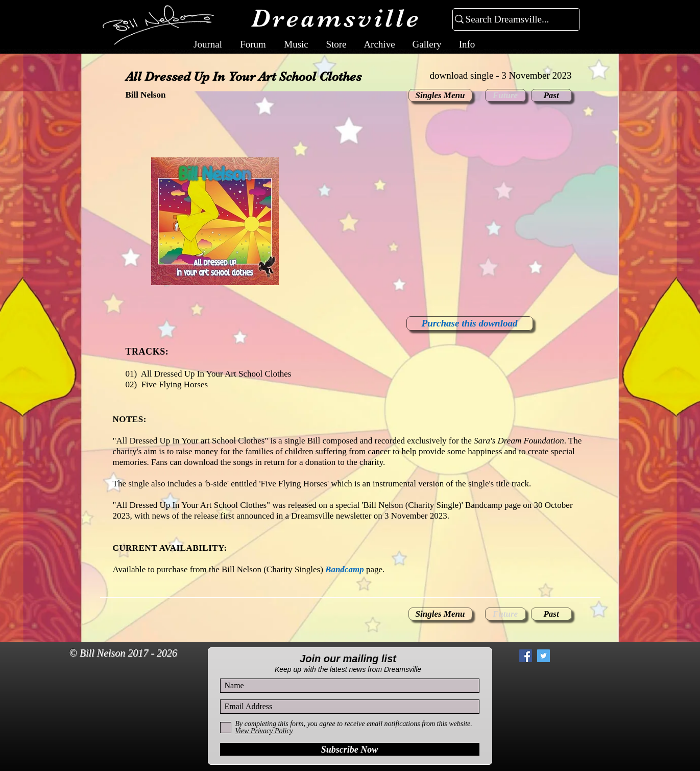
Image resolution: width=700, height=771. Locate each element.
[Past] (551, 95)
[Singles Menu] (440, 95)
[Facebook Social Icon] (526, 656)
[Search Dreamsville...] (512, 20)
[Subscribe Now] (350, 749)
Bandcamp (345, 569)
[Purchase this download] (470, 323)
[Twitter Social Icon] (544, 656)
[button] (505, 95)
